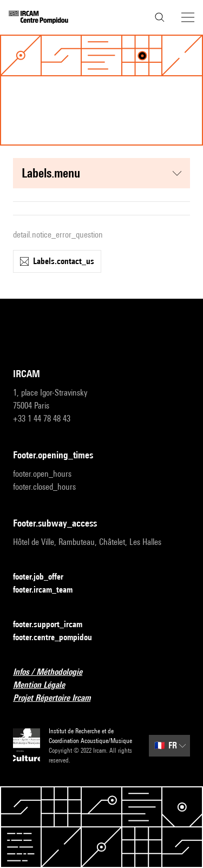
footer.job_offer (45, 577)
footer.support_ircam (54, 625)
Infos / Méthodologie (54, 672)
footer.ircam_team (49, 590)
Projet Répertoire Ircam (58, 698)
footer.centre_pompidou (59, 638)
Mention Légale (45, 685)
